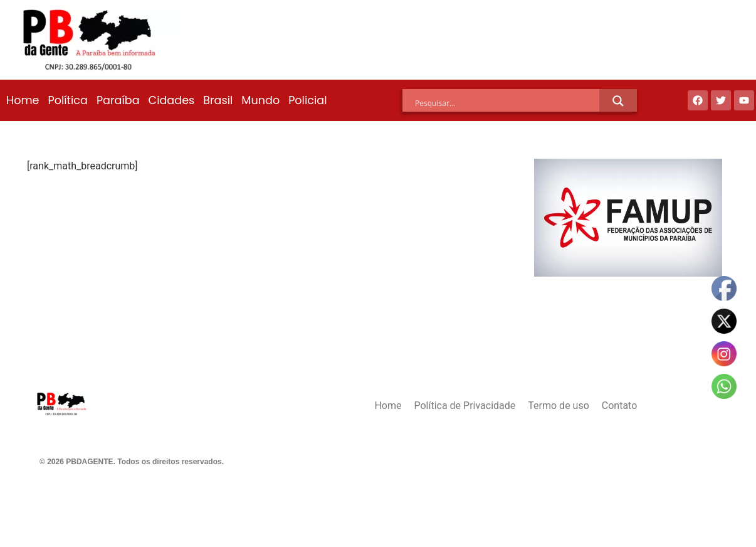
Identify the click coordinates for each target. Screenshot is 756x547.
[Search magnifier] (618, 101)
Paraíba (118, 100)
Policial (307, 100)
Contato (620, 406)
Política (67, 100)
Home (23, 100)
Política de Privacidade (465, 406)
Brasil (218, 100)
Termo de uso (558, 406)
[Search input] (507, 103)
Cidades (172, 100)
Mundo (260, 100)
